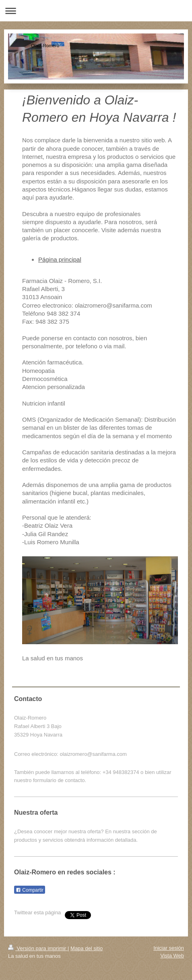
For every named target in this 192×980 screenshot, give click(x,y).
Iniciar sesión (169, 948)
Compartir (30, 890)
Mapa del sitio (87, 948)
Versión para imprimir (38, 948)
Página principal (60, 259)
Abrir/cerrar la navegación (96, 11)
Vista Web (172, 956)
